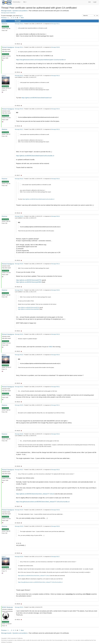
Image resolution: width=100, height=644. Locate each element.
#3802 (51, 347)
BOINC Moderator (7, 607)
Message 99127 (19, 470)
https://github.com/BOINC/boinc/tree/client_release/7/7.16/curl (35, 494)
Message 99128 (19, 510)
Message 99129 (19, 526)
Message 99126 (19, 434)
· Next (22, 18)
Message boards (6, 11)
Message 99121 (19, 290)
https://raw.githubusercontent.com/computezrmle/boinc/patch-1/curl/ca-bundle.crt (41, 60)
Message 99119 (19, 216)
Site (25, 2)
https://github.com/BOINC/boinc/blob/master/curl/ (37, 98)
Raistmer (5, 24)
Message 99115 (19, 76)
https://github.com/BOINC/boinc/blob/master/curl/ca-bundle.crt (35, 156)
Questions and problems (20, 11)
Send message (5, 27)
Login (95, 2)
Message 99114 (19, 47)
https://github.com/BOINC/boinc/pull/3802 (29, 282)
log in (21, 16)
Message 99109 (55, 47)
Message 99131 (19, 607)
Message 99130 (19, 556)
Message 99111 (55, 24)
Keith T (4, 76)
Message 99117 (19, 129)
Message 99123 (19, 355)
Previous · (4, 18)
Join (89, 2)
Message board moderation (8, 13)
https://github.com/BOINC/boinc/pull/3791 (29, 280)
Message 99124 (19, 387)
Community (17, 2)
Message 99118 (19, 179)
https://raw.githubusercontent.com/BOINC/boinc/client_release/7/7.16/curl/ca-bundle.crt (43, 502)
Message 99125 (19, 405)
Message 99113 (19, 24)
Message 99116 (19, 109)
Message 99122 (19, 334)
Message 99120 (19, 264)
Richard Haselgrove (8, 47)
